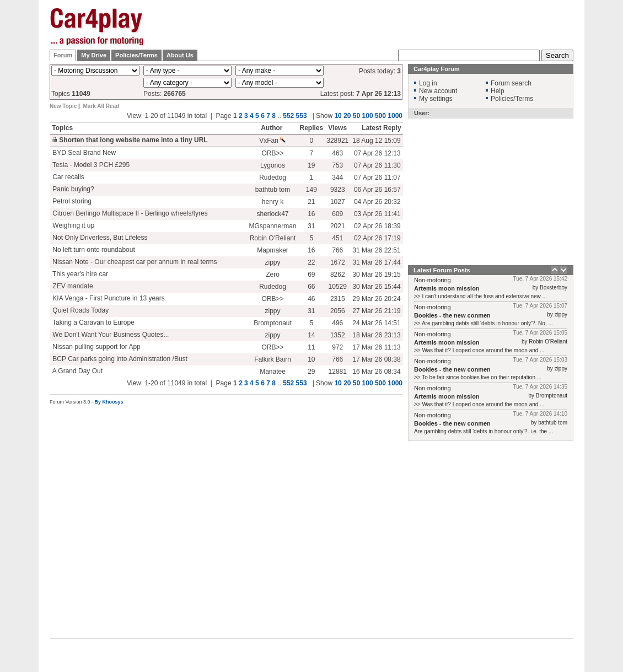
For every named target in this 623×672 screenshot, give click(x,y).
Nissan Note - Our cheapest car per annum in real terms (134, 262)
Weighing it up (72, 225)
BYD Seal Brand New (83, 153)
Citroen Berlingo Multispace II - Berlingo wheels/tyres (129, 213)
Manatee (273, 372)
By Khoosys (109, 402)
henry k (273, 202)
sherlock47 (272, 214)
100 (368, 116)
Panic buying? (72, 189)
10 (338, 116)
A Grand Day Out (77, 371)
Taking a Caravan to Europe (93, 322)
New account (438, 91)
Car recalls (68, 177)
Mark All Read (101, 106)
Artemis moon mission (447, 288)
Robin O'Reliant (273, 238)
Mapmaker (273, 250)
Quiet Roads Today (80, 310)
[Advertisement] (373, 34)
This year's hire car (79, 274)
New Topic (63, 106)
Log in (428, 83)
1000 (395, 116)
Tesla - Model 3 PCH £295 (90, 165)
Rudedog (273, 178)
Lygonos (273, 165)
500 (380, 116)
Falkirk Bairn (273, 359)
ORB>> (272, 153)
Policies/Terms (136, 55)
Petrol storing (71, 201)
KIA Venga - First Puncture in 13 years (108, 298)
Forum (63, 55)
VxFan (273, 141)
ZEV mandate (72, 286)
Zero (273, 275)
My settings (436, 99)
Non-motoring (433, 280)
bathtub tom (273, 190)
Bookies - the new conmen (452, 315)
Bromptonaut (273, 323)
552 (288, 116)
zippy (272, 262)
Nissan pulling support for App (96, 347)
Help (498, 91)
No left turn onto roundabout (93, 250)
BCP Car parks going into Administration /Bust (119, 359)
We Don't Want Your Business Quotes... (110, 335)
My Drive (94, 55)
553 (302, 116)
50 (356, 116)
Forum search (511, 83)
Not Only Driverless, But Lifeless (99, 238)
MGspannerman (272, 226)
